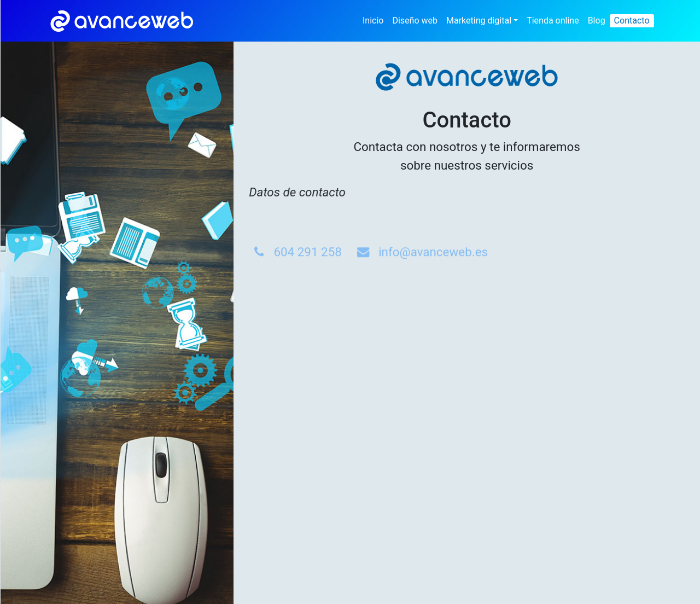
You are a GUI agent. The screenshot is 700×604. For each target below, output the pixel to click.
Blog (597, 21)
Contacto (632, 21)
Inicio (373, 21)
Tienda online (553, 21)
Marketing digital (479, 21)
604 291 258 (298, 270)
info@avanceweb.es (433, 270)
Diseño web (415, 21)
